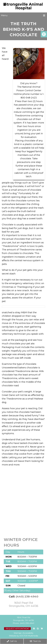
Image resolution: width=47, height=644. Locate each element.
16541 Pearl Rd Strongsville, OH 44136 (24, 604)
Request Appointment (18, 629)
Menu (4, 15)
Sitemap (17, 633)
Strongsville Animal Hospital (24, 6)
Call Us (12, 641)
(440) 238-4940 (27, 597)
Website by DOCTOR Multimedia (23, 636)
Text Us (35, 641)
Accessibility (28, 633)
